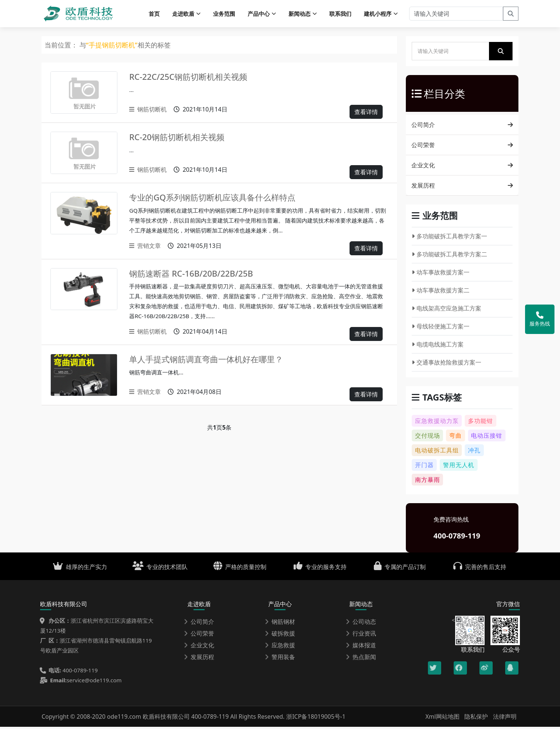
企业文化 (462, 167)
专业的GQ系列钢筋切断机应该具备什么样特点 (220, 199)
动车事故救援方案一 (441, 274)
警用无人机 (459, 467)
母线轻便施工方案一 (441, 328)
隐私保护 (476, 719)
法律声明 (505, 719)
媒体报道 (361, 647)
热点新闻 (361, 659)
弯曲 (456, 438)
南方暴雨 (428, 482)
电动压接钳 (487, 438)
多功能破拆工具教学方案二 (449, 256)
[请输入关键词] (456, 15)
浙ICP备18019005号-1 (316, 719)
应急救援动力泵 (437, 423)
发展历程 (462, 188)
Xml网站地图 (443, 719)
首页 (154, 15)
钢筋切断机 (148, 111)
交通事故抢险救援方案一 (446, 364)
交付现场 (428, 438)
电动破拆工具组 (437, 452)
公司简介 (462, 127)
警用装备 (280, 659)
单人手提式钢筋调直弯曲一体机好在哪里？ (213, 361)
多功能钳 (481, 423)
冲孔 (474, 452)
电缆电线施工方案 (438, 346)
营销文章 (145, 248)
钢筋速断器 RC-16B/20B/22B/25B (196, 275)
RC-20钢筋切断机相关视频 (181, 139)
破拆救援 (280, 636)
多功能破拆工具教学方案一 (449, 238)
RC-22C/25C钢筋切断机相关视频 (193, 79)
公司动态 (361, 624)
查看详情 (366, 114)
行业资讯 (361, 636)
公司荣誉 (462, 147)
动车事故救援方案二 (441, 292)
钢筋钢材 (280, 624)
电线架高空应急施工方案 (446, 310)
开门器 (424, 467)
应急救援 (280, 647)
